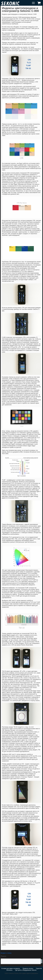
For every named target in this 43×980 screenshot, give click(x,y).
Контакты (9, 970)
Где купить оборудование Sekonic (26, 970)
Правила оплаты (28, 969)
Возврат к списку (6, 953)
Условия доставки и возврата (11, 969)
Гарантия (39, 969)
